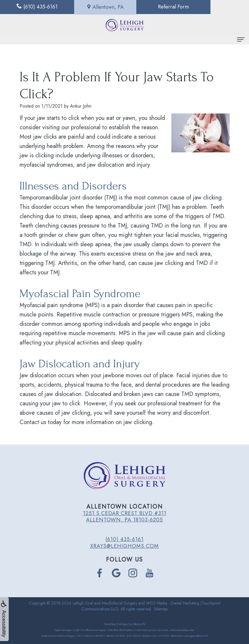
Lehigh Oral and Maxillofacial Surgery (105, 603)
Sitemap (161, 609)
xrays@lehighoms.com (124, 546)
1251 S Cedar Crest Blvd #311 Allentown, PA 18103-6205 (125, 516)
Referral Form (156, 7)
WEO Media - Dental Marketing (173, 603)
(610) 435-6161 (124, 539)
